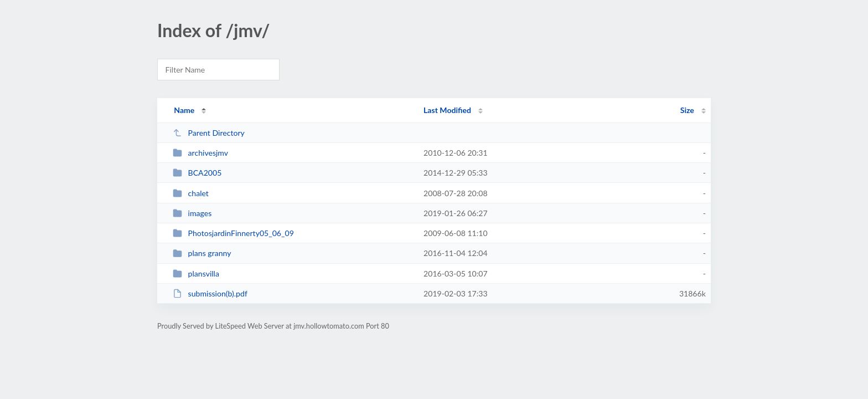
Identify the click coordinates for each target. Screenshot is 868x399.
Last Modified (447, 110)
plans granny (202, 253)
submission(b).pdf (210, 293)
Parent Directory (209, 133)
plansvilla (196, 273)
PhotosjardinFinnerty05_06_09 (233, 233)
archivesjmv (200, 153)
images (192, 213)
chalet (191, 193)
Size (687, 110)
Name (184, 110)
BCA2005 (197, 173)
